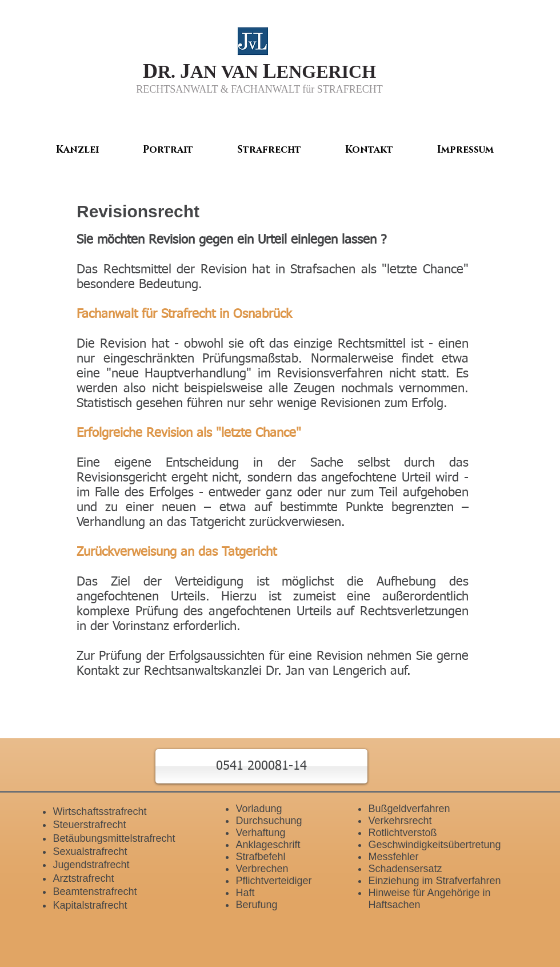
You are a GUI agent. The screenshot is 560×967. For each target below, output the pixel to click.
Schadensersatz (405, 869)
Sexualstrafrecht (90, 851)
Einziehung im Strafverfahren (434, 881)
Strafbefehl (260, 857)
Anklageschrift (268, 845)
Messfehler (393, 857)
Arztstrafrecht (83, 878)
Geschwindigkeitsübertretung (434, 845)
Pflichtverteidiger (273, 881)
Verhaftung (260, 833)
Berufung (256, 905)
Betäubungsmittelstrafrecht (114, 838)
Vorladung (259, 809)
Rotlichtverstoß (402, 833)
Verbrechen (262, 869)
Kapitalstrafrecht (90, 905)
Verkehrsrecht (400, 821)
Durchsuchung (269, 821)
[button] (261, 766)
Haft (245, 893)
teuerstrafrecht (93, 825)
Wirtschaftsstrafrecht (99, 811)
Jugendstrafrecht (91, 865)
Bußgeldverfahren (409, 809)
